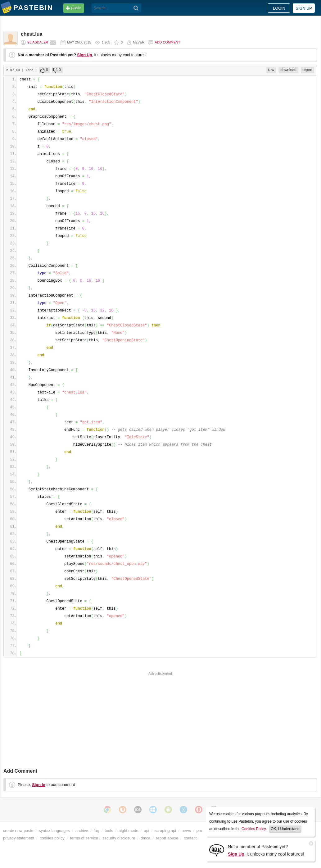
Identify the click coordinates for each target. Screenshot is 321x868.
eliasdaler (38, 42)
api (146, 831)
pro (199, 831)
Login (279, 8)
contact (190, 838)
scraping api (165, 831)
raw (271, 70)
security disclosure (119, 838)
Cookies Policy (254, 829)
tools (109, 831)
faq (97, 831)
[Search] (136, 8)
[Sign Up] (217, 850)
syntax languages (54, 831)
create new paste (18, 831)
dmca (145, 838)
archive (82, 831)
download (288, 70)
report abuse (167, 838)
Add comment (167, 42)
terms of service (84, 838)
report (307, 70)
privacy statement (19, 838)
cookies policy (52, 838)
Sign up (304, 8)
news (186, 831)
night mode (128, 831)
